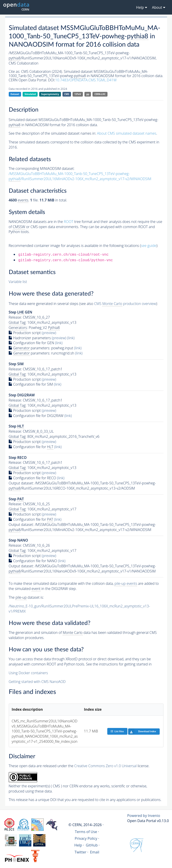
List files (117, 731)
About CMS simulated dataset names (127, 133)
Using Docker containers (28, 673)
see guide (149, 246)
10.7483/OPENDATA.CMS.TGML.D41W (86, 80)
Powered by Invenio (144, 816)
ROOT (69, 222)
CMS (67, 94)
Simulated (30, 94)
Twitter (81, 852)
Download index (142, 732)
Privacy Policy (86, 838)
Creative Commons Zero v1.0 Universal (106, 766)
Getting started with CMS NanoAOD (37, 682)
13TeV (78, 94)
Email (95, 852)
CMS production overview (125, 304)
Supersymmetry (50, 94)
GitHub (92, 845)
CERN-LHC (100, 94)
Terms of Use (86, 832)
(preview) (49, 333)
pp (88, 94)
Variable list (18, 282)
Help (78, 845)
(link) (71, 338)
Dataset (15, 94)
